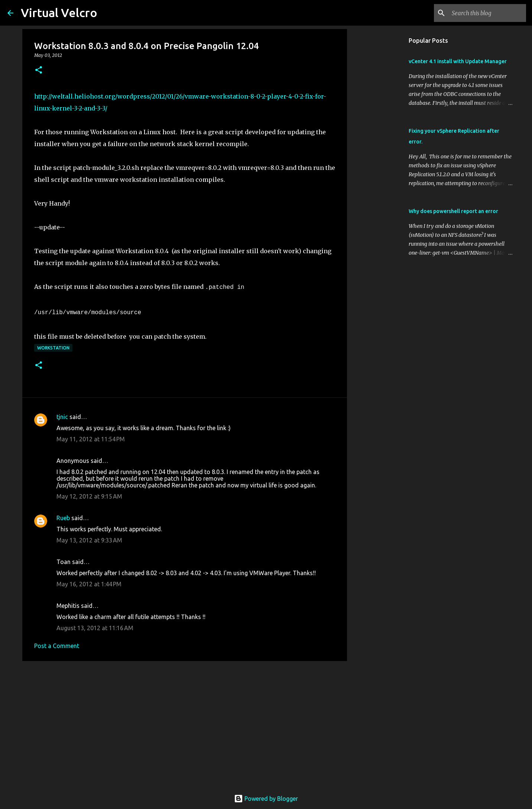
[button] (39, 70)
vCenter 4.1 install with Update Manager (458, 61)
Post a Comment (57, 646)
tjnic (62, 417)
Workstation (53, 348)
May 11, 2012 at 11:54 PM (91, 439)
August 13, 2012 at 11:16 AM (95, 628)
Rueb (63, 518)
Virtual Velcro (59, 13)
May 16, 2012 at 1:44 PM (89, 584)
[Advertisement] (185, 724)
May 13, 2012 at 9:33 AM (89, 540)
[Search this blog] (487, 13)
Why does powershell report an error (453, 211)
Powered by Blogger (266, 799)
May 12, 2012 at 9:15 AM (89, 496)
